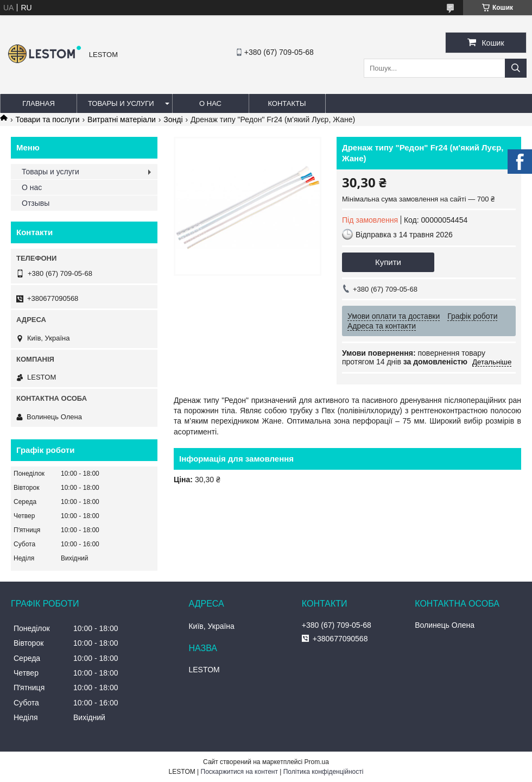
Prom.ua (317, 762)
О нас (210, 103)
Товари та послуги (47, 119)
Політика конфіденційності (324, 772)
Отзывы (36, 203)
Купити (388, 262)
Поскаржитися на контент (239, 772)
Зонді (173, 119)
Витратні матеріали (122, 119)
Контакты (287, 103)
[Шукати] (516, 68)
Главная (39, 103)
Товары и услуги (121, 103)
